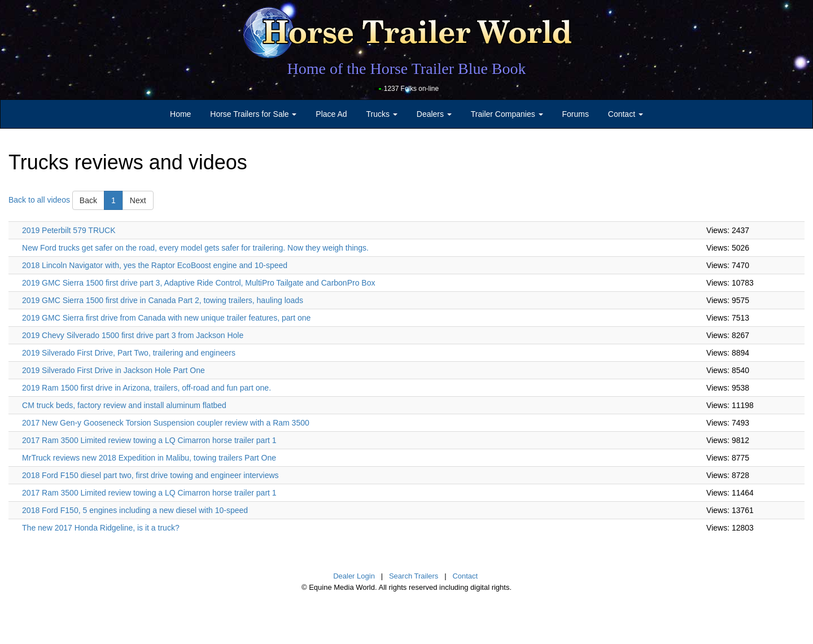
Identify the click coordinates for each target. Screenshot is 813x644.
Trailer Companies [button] (507, 114)
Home (180, 114)
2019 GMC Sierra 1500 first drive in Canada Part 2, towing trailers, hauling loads (163, 300)
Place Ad (331, 114)
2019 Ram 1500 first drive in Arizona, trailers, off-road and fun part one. (147, 388)
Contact (465, 576)
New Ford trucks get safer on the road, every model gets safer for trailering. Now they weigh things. (195, 248)
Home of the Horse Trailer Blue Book (406, 69)
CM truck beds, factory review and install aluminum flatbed (124, 405)
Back (88, 200)
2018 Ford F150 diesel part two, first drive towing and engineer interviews (150, 475)
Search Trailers (414, 576)
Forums (575, 114)
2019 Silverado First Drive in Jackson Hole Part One (113, 370)
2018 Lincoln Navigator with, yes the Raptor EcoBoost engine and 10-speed (155, 265)
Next (138, 200)
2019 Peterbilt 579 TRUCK (69, 230)
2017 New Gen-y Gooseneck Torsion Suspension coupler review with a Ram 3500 (166, 423)
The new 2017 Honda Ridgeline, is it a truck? (101, 528)
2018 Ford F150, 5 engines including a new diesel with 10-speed (135, 510)
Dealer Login (354, 576)
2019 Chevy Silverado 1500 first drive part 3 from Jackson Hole (133, 335)
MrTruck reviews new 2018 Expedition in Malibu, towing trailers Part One (149, 458)
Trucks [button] (382, 114)
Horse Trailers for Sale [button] (253, 114)
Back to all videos (39, 199)
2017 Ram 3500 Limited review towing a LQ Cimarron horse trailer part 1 (149, 440)
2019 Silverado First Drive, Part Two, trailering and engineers (129, 353)
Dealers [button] (434, 114)
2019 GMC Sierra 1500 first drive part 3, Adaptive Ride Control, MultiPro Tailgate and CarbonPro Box (198, 283)
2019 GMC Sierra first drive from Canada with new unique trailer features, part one (166, 318)
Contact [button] (626, 114)
